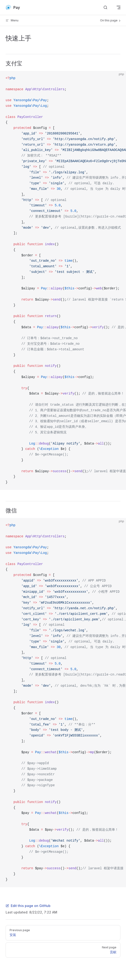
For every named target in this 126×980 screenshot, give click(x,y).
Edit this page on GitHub (28, 906)
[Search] (105, 8)
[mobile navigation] (119, 7)
